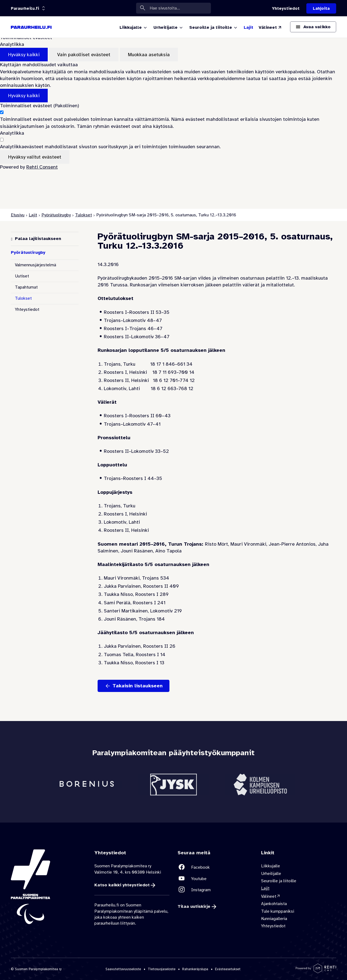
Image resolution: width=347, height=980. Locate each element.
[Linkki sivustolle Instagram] (215, 890)
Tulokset (83, 215)
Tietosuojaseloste (162, 969)
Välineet (269, 896)
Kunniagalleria (274, 919)
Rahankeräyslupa (195, 969)
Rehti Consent (42, 167)
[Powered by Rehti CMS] (316, 971)
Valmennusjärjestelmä (36, 265)
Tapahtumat (26, 287)
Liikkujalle (271, 866)
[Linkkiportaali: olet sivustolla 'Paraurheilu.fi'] (25, 8)
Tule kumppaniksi (278, 911)
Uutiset (22, 276)
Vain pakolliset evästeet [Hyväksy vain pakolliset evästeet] (84, 55)
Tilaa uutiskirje (194, 907)
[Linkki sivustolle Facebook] (215, 867)
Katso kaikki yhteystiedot (122, 885)
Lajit (33, 215)
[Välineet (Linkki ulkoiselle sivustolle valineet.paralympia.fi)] (270, 27)
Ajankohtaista (274, 904)
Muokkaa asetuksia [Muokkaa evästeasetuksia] (149, 55)
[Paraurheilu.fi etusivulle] (31, 27)
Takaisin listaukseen (138, 686)
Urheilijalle (271, 874)
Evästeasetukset (228, 969)
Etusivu (18, 215)
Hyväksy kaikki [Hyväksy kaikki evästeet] (24, 55)
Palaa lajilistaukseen (38, 239)
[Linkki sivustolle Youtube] (215, 879)
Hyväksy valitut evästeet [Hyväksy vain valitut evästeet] (35, 157)
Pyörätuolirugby (56, 215)
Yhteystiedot (27, 309)
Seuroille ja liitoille (279, 881)
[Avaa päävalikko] (313, 27)
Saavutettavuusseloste (123, 969)
